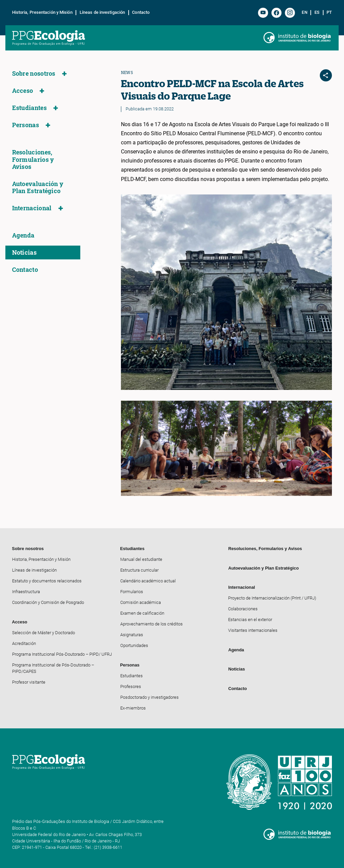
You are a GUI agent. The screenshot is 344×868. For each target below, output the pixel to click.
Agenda (23, 235)
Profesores (131, 686)
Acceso (23, 91)
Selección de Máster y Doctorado (44, 633)
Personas (26, 125)
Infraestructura (26, 592)
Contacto (141, 12)
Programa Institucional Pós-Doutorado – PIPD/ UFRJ (62, 654)
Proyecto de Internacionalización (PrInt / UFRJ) (272, 598)
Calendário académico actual (148, 581)
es (317, 12)
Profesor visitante (29, 682)
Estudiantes (29, 108)
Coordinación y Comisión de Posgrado (48, 602)
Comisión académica (141, 602)
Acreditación (24, 643)
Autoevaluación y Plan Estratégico (38, 187)
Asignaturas (132, 635)
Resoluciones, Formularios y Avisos (33, 159)
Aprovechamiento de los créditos (152, 624)
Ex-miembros (133, 708)
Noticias (24, 252)
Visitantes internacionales (253, 630)
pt (329, 12)
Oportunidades (134, 645)
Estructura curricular (139, 570)
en (304, 12)
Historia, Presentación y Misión (42, 12)
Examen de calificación (142, 613)
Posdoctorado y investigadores (149, 697)
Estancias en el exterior (250, 620)
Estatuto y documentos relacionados (47, 581)
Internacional (32, 208)
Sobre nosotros (34, 74)
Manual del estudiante (141, 559)
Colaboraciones (243, 609)
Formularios (132, 592)
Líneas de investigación (102, 12)
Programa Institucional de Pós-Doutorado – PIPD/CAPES (53, 668)
